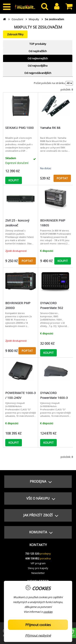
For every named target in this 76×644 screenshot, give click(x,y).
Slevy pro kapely (38, 568)
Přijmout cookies (38, 625)
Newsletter (38, 573)
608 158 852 (32, 558)
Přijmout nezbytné (38, 635)
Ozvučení (17, 19)
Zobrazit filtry (15, 34)
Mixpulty (34, 19)
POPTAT (62, 178)
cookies (48, 612)
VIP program (38, 563)
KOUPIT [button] (14, 180)
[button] (38, 482)
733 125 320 (32, 554)
